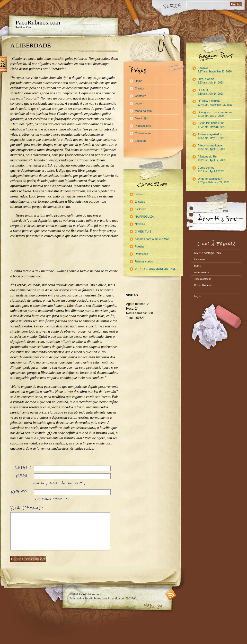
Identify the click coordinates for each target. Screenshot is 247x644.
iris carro (199, 259)
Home (139, 81)
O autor (140, 88)
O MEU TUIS (143, 232)
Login (138, 103)
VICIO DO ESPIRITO (211, 125)
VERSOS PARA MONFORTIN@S (156, 269)
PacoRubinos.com (38, 22)
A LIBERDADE (31, 45)
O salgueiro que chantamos (215, 114)
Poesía (139, 246)
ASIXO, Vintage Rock (208, 253)
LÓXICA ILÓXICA (215, 103)
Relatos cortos (144, 261)
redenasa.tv (201, 272)
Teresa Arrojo (202, 279)
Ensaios (140, 202)
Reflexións (141, 254)
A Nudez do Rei (211, 158)
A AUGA (215, 70)
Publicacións (143, 126)
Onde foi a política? (213, 180)
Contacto (140, 96)
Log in (197, 296)
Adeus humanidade (211, 147)
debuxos (140, 194)
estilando (140, 209)
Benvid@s (141, 118)
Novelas (140, 224)
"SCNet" (131, 598)
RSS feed (171, 595)
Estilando (141, 141)
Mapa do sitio (143, 111)
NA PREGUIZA (144, 217)
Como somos (211, 169)
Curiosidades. (143, 133)
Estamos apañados (211, 136)
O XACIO (211, 92)
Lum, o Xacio (211, 81)
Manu (198, 266)
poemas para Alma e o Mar (152, 239)
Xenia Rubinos (203, 285)
